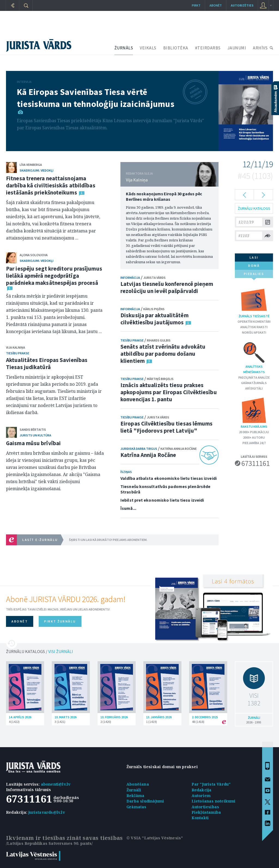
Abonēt (216, 5)
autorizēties (242, 5)
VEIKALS (148, 48)
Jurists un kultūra (35, 435)
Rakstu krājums (254, 413)
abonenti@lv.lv (56, 784)
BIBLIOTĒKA (176, 48)
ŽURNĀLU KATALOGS (254, 208)
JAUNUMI (237, 48)
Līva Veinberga (31, 165)
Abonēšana (138, 784)
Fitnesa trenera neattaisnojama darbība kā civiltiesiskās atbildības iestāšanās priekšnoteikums (51, 185)
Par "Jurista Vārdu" (211, 784)
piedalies (254, 275)
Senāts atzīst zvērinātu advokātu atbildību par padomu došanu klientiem (163, 354)
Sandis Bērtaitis (33, 429)
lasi (254, 257)
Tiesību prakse (18, 353)
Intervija (24, 82)
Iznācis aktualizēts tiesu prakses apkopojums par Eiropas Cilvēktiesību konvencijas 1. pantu (169, 392)
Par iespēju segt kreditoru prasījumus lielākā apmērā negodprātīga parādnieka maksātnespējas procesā (54, 276)
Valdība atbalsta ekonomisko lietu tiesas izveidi (169, 478)
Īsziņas (126, 472)
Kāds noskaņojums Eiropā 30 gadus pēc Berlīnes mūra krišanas (164, 196)
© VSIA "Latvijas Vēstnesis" (155, 838)
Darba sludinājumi (145, 801)
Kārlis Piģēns (154, 309)
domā (254, 266)
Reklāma (135, 796)
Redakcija (202, 790)
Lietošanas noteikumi (214, 801)
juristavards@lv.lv (47, 812)
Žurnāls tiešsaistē (254, 302)
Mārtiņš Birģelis (160, 379)
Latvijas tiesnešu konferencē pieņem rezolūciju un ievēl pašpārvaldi (167, 287)
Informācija (130, 278)
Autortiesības (205, 807)
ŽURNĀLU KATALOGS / (40, 651)
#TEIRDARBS (208, 48)
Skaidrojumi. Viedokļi (37, 170)
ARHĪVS (260, 48)
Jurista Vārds (154, 278)
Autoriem (201, 796)
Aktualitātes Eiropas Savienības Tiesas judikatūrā (47, 363)
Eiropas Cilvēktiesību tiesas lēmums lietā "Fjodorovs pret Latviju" (167, 427)
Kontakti (200, 818)
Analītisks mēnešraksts (254, 357)
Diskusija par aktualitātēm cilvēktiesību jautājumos (154, 319)
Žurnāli (134, 790)
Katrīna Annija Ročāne (179, 449)
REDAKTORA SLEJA (139, 173)
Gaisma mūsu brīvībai (33, 443)
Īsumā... (128, 508)
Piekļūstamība (206, 812)
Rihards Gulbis (159, 340)
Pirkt (196, 5)
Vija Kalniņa (16, 347)
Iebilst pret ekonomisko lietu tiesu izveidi (162, 500)
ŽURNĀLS (124, 48)
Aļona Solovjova (34, 255)
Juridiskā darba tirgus (139, 449)
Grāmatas (137, 807)
